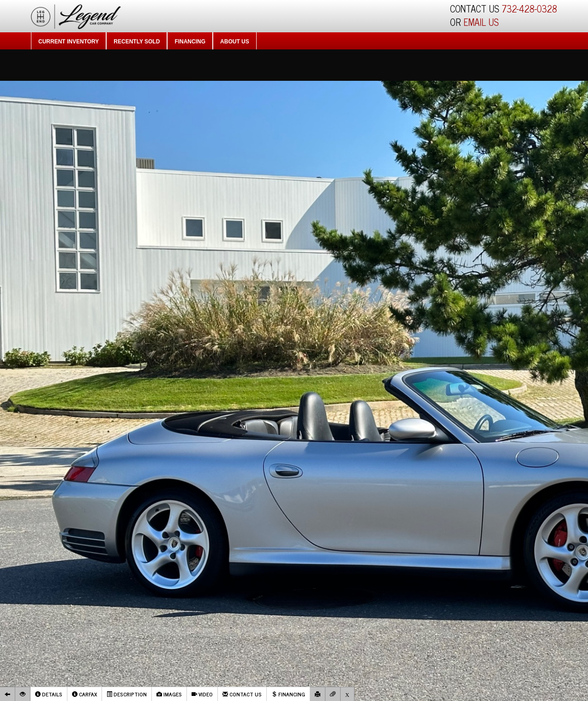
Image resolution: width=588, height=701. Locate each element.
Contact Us (242, 694)
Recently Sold (137, 42)
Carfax (84, 694)
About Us (235, 42)
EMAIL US (481, 22)
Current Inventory (69, 42)
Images (169, 694)
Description (127, 694)
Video (202, 694)
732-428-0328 (529, 9)
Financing (190, 42)
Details (49, 694)
